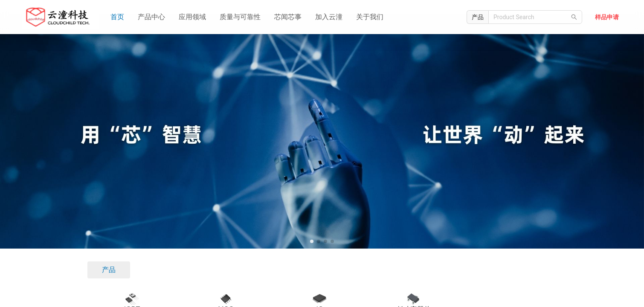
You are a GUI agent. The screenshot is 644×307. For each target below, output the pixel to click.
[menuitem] (117, 17)
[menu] (279, 17)
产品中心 (151, 17)
